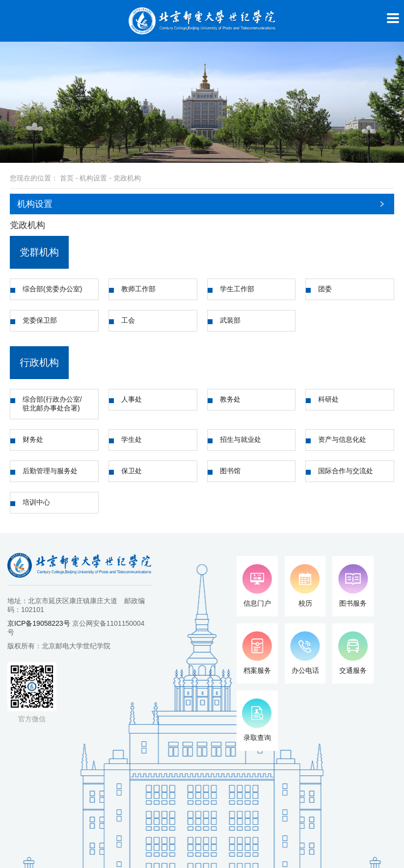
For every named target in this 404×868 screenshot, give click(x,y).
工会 (128, 320)
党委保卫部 (40, 320)
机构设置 (93, 178)
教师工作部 (138, 289)
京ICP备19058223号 (39, 623)
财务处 (33, 439)
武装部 (230, 320)
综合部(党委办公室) (52, 289)
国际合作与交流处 (346, 471)
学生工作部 (237, 289)
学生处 (132, 439)
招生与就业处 (241, 439)
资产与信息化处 (342, 439)
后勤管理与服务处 (50, 471)
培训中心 (36, 502)
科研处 (328, 399)
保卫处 (132, 471)
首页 (67, 178)
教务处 (230, 399)
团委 (325, 289)
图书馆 (230, 471)
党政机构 (127, 178)
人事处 (132, 399)
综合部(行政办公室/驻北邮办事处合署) (52, 404)
